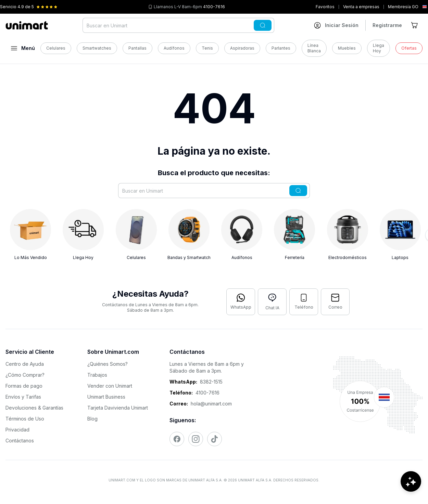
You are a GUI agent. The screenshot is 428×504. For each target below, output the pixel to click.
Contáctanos (20, 441)
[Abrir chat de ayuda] (411, 483)
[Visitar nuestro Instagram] (196, 439)
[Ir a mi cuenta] (336, 25)
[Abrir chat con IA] (272, 302)
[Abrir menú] (23, 48)
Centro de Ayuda (25, 364)
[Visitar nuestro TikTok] (215, 439)
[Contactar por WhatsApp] (241, 302)
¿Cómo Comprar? (25, 375)
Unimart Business (106, 397)
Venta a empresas (361, 7)
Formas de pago (24, 386)
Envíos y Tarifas (23, 397)
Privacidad (17, 430)
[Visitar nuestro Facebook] (177, 439)
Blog (92, 419)
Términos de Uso (25, 419)
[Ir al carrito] (415, 25)
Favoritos (325, 7)
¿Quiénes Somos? (108, 364)
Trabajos (97, 375)
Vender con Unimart (110, 386)
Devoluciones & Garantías (34, 408)
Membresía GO (403, 7)
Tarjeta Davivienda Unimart (118, 408)
